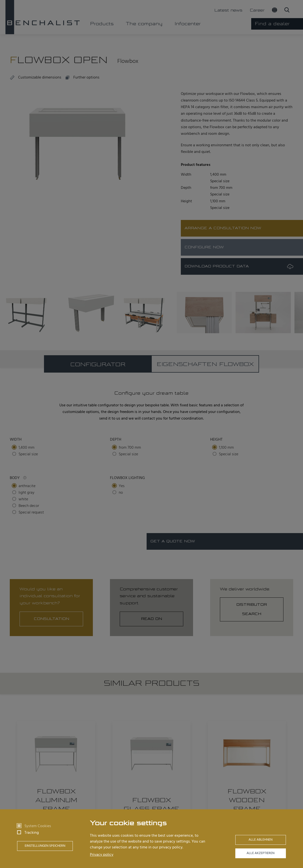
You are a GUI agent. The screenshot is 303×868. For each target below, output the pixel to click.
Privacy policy (102, 855)
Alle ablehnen (260, 840)
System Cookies (38, 826)
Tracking (32, 833)
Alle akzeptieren (260, 853)
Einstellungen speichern (45, 846)
